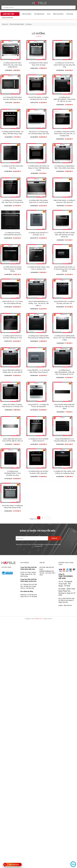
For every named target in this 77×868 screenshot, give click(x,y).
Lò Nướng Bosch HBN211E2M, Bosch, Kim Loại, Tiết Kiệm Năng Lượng (64, 338)
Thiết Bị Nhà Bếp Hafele (17, 24)
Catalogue (70, 14)
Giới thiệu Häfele (6, 567)
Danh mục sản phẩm (8, 14)
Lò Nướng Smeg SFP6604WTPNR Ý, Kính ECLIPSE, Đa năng (12, 473)
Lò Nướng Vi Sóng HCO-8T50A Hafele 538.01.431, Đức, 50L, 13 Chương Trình (64, 134)
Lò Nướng (28, 24)
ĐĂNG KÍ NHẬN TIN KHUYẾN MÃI (38, 531)
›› (49, 518)
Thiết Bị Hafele (27, 14)
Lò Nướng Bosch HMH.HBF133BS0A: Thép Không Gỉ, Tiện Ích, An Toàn (64, 99)
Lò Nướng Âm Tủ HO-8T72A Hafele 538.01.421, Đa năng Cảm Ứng (64, 65)
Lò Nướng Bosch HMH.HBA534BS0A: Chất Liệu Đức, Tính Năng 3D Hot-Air (64, 372)
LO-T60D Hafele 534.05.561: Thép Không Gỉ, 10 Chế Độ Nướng (13, 269)
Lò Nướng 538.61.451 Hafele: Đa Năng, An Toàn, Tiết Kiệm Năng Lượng (38, 168)
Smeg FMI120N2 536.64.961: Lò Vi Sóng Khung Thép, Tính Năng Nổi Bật (64, 269)
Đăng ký (55, 538)
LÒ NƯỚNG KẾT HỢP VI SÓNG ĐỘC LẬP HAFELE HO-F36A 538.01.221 (64, 235)
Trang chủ (5, 24)
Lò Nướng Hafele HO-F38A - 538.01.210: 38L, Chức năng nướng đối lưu (13, 65)
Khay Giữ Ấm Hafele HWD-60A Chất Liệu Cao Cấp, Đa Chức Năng (64, 407)
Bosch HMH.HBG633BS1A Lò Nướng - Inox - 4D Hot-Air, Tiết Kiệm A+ (38, 303)
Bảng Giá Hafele (58, 14)
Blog (49, 14)
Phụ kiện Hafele (39, 14)
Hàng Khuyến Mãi (7, 18)
